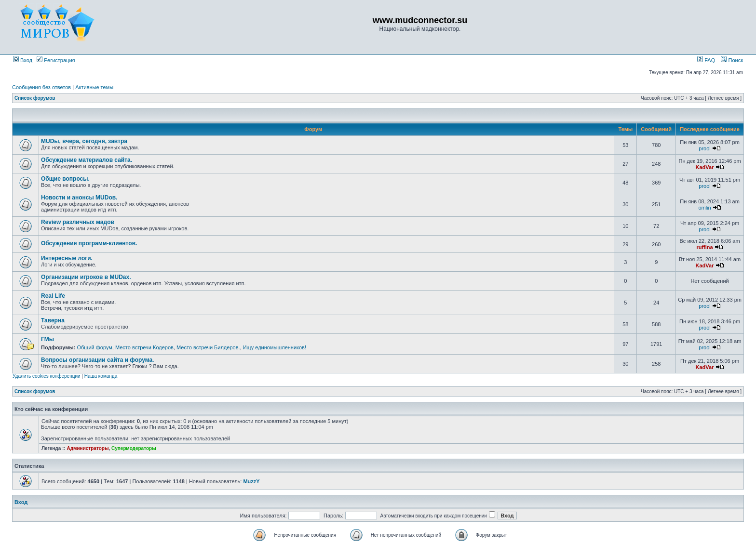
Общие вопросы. (65, 179)
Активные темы (94, 87)
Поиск (732, 60)
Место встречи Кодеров (144, 347)
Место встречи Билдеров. (208, 347)
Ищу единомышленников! (275, 347)
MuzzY (251, 481)
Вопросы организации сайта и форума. (97, 360)
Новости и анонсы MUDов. (79, 198)
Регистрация (56, 60)
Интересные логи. (67, 258)
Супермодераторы (134, 448)
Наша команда (101, 376)
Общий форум (94, 347)
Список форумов (35, 98)
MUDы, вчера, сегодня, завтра (84, 141)
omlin (704, 208)
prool (704, 148)
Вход (23, 60)
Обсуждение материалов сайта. (87, 160)
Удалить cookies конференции (47, 376)
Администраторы (88, 448)
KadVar (705, 167)
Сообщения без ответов (41, 87)
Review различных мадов (78, 222)
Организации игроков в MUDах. (86, 277)
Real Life (53, 296)
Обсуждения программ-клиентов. (89, 243)
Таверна (53, 320)
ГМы (47, 339)
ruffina (704, 247)
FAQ (706, 60)
